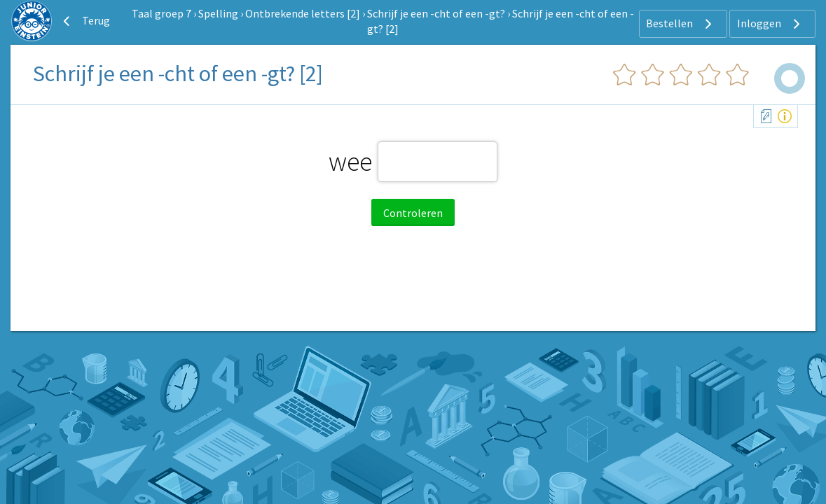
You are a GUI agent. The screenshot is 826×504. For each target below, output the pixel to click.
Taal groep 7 (161, 13)
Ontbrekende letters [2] (303, 13)
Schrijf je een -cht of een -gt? (436, 13)
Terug (85, 21)
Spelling (218, 13)
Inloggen (770, 24)
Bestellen (681, 24)
